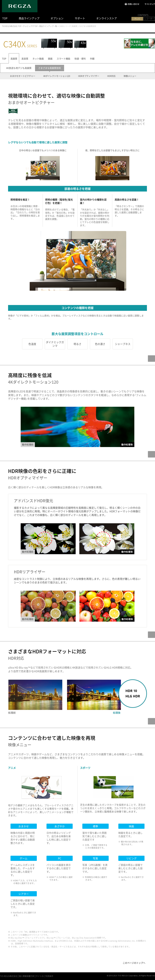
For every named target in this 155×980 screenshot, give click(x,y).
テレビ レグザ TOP (30, 26)
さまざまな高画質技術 (50, 68)
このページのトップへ (134, 963)
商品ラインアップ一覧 (48, 26)
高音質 (25, 59)
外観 (92, 59)
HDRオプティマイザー (89, 76)
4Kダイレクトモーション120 (57, 76)
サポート (80, 18)
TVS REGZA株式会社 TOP (12, 26)
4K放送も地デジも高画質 (19, 68)
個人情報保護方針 (27, 976)
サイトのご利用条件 (45, 976)
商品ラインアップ (29, 18)
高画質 (14, 59)
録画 (50, 59)
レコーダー (149, 19)
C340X (20, 44)
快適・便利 (80, 59)
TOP (5, 18)
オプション (57, 18)
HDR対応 (111, 76)
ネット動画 (38, 59)
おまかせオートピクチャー (23, 76)
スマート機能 (63, 59)
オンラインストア (107, 18)
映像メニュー (130, 76)
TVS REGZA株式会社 (9, 976)
